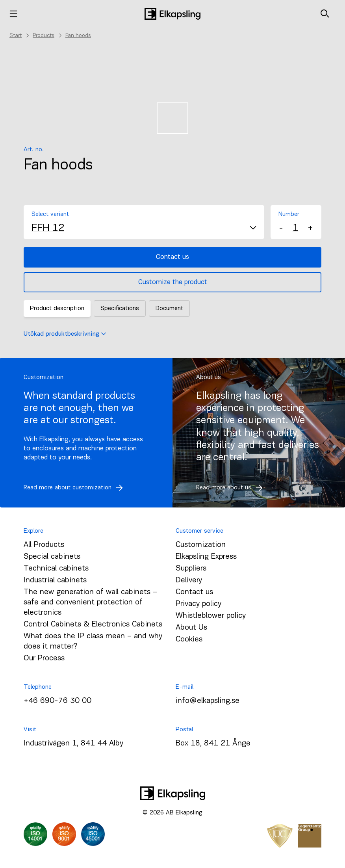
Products (44, 36)
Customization (201, 545)
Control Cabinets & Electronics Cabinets (93, 625)
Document (169, 309)
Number (289, 214)
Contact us (172, 257)
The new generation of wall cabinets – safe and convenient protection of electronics (90, 602)
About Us (191, 628)
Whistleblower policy (211, 616)
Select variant (50, 214)
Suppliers (191, 569)
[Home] (172, 14)
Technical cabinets (56, 569)
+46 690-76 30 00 (57, 701)
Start (16, 36)
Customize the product (173, 282)
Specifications (120, 309)
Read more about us (232, 488)
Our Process (44, 658)
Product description (57, 309)
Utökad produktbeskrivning (65, 334)
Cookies (189, 639)
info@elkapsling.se (208, 701)
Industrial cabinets (55, 580)
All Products (44, 545)
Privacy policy (198, 604)
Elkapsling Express (206, 557)
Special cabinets (52, 557)
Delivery (189, 580)
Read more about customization (75, 488)
